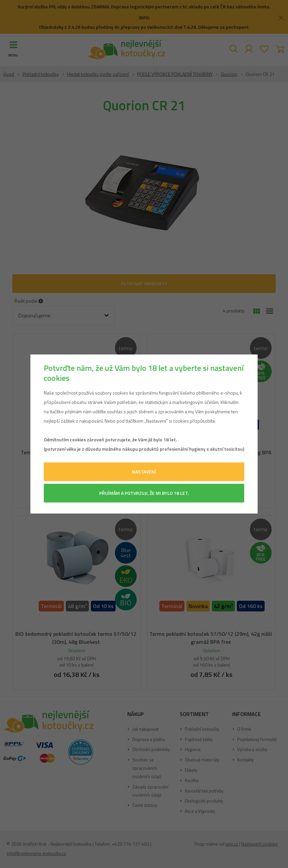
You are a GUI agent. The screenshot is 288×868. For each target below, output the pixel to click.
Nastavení (144, 472)
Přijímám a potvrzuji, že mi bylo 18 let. (144, 493)
